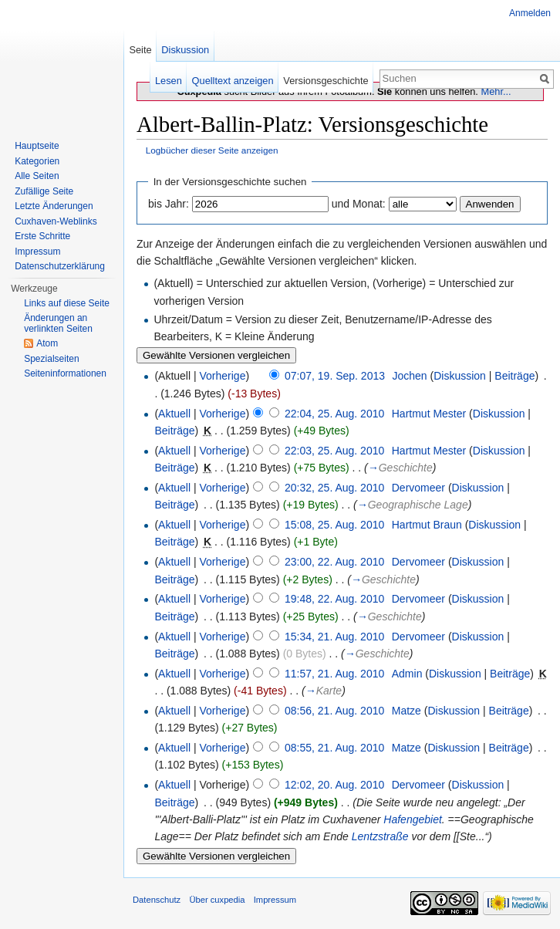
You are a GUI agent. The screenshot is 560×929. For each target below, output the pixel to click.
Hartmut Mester (429, 414)
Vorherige (223, 376)
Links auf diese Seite (67, 303)
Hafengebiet (413, 819)
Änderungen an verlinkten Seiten (58, 323)
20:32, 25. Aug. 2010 (334, 488)
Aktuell (174, 414)
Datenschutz (157, 900)
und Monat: (359, 204)
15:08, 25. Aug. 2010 (334, 525)
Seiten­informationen (65, 373)
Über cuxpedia (217, 900)
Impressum (37, 252)
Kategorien (37, 161)
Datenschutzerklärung (60, 266)
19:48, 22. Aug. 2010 (334, 599)
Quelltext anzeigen (233, 81)
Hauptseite (37, 146)
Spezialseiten (51, 359)
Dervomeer (418, 488)
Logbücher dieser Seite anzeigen (212, 150)
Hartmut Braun (427, 525)
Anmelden (530, 13)
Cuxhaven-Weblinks (56, 221)
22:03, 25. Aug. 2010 (334, 451)
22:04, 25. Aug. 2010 (334, 414)
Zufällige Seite (44, 191)
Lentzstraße (380, 836)
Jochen (409, 376)
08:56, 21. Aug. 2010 (334, 711)
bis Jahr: (169, 204)
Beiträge (514, 376)
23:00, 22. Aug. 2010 (334, 562)
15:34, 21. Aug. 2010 (334, 637)
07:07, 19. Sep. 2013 (335, 376)
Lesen (169, 81)
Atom (47, 343)
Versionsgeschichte (326, 81)
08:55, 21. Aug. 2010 (334, 748)
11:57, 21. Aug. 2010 (334, 674)
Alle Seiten (37, 176)
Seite (140, 50)
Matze (407, 711)
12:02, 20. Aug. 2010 (334, 785)
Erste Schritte (42, 236)
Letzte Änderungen (54, 206)
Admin (407, 674)
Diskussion (460, 376)
